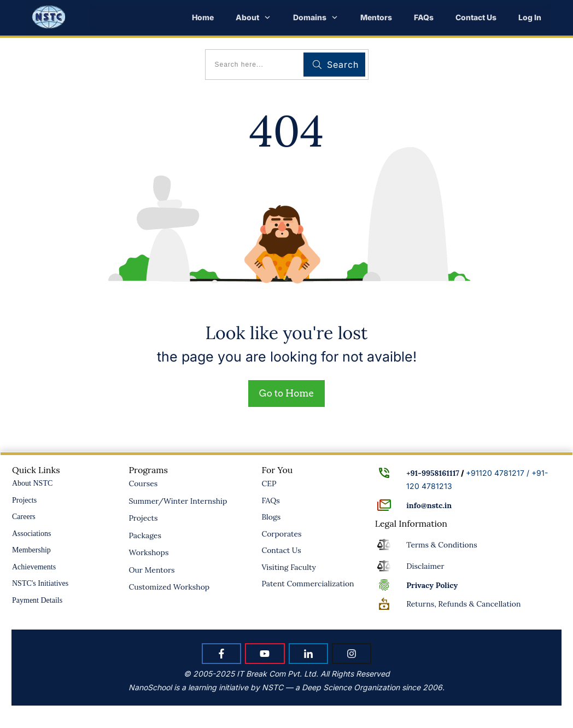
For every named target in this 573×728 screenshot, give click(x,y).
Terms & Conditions (442, 545)
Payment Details (37, 600)
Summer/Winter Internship (178, 501)
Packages (145, 535)
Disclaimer (425, 566)
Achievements (34, 567)
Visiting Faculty (289, 567)
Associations (32, 534)
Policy (432, 585)
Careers (24, 517)
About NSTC (32, 483)
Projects (24, 500)
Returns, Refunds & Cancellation (463, 604)
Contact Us (281, 550)
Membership (31, 550)
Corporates (281, 534)
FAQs (270, 500)
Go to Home (286, 393)
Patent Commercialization (308, 584)
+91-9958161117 (433, 473)
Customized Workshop (169, 587)
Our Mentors (151, 570)
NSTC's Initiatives (40, 583)
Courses (143, 484)
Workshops (148, 552)
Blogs (271, 517)
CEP (269, 484)
